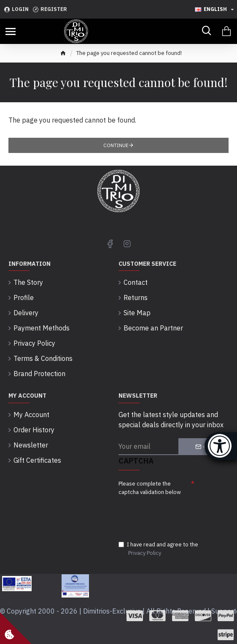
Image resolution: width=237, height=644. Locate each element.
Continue (116, 145)
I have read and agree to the (158, 549)
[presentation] (178, 513)
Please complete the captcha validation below (150, 488)
